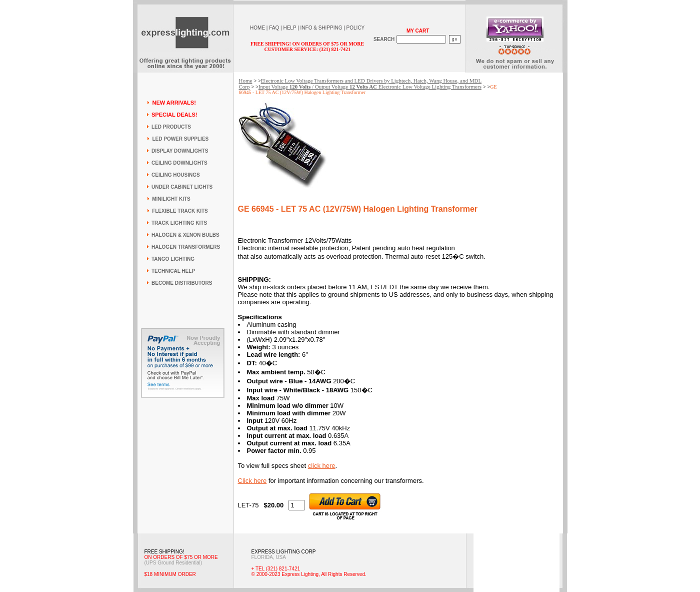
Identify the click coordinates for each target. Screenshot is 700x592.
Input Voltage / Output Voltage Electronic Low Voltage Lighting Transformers (370, 87)
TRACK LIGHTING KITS (179, 223)
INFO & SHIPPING (321, 28)
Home (246, 81)
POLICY (356, 28)
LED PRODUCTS (171, 127)
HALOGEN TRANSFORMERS (186, 247)
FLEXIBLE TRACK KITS (180, 211)
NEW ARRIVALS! (174, 103)
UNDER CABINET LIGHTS (182, 187)
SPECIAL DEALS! (174, 115)
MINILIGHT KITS (171, 199)
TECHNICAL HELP (173, 271)
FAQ (274, 28)
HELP (289, 28)
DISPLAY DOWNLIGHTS (180, 151)
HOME (257, 28)
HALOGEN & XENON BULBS (185, 235)
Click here (252, 481)
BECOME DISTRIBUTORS (182, 283)
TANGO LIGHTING (173, 259)
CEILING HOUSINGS (176, 175)
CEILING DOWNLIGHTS (179, 163)
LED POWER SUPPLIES (180, 139)
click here (322, 466)
